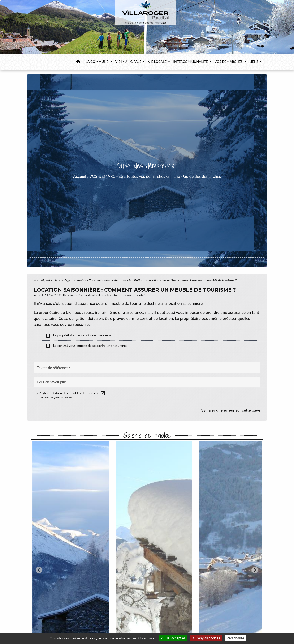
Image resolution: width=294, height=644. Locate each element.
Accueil (80, 176)
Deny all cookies (206, 638)
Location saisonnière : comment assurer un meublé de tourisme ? (192, 280)
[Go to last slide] (39, 570)
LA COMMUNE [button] (98, 61)
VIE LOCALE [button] (158, 61)
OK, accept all (173, 638)
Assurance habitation (129, 280)
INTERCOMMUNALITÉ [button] (191, 61)
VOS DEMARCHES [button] (229, 61)
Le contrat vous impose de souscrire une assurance (86, 346)
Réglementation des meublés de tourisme (72, 393)
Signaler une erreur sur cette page (231, 410)
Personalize (235, 638)
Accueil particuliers (47, 280)
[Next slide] (255, 570)
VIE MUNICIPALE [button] (129, 61)
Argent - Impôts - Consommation (87, 280)
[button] (78, 62)
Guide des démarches (202, 176)
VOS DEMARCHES (106, 176)
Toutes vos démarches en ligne (153, 176)
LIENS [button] (254, 61)
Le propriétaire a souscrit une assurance (78, 336)
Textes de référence (52, 368)
